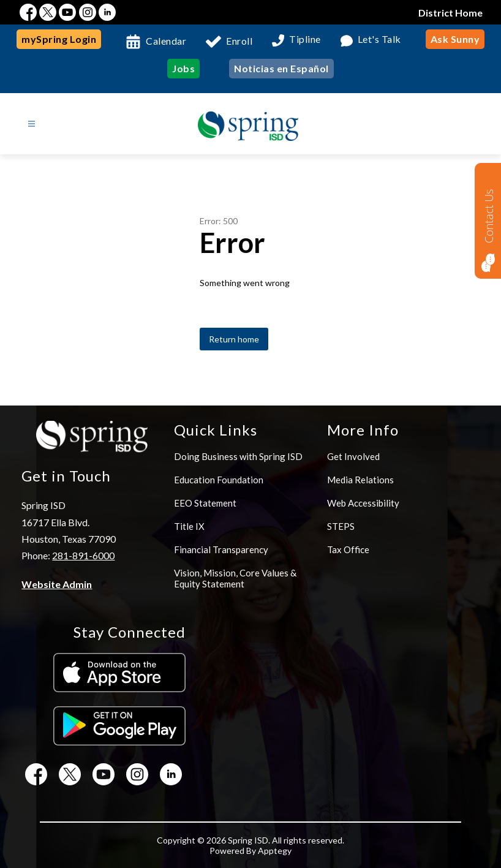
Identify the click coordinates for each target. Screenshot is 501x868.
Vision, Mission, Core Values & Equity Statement (235, 578)
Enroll (239, 41)
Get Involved (353, 456)
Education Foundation (219, 480)
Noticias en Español (281, 68)
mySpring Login (59, 39)
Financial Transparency (221, 549)
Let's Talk (379, 40)
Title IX (189, 526)
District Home (450, 13)
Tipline (305, 40)
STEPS (341, 526)
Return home (234, 339)
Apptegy (275, 851)
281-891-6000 (83, 555)
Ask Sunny (455, 39)
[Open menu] (32, 124)
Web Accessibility (363, 503)
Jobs (183, 68)
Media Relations (360, 480)
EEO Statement (205, 503)
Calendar (166, 41)
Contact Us (489, 216)
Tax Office (348, 549)
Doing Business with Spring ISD (238, 456)
